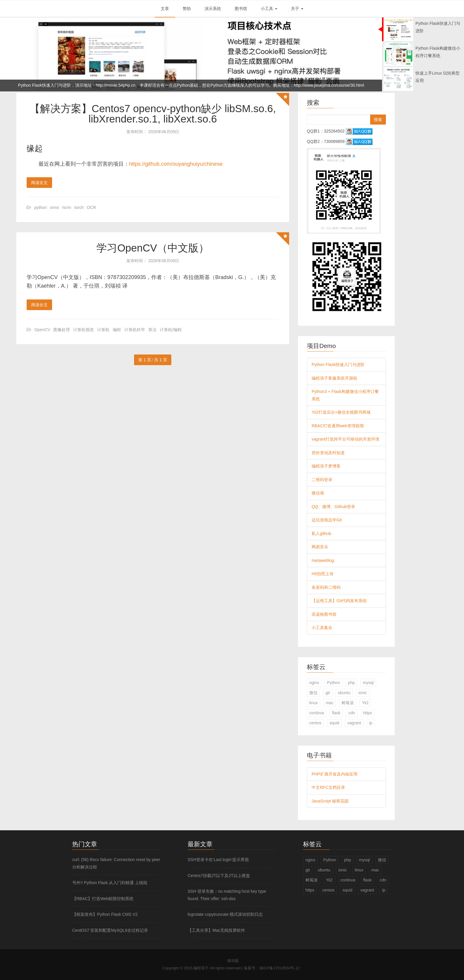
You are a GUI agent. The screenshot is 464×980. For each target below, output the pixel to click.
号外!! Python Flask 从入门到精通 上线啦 (110, 883)
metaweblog (323, 560)
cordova (317, 713)
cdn (352, 713)
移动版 (233, 961)
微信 (313, 693)
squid (334, 723)
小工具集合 (322, 628)
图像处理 (62, 330)
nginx (314, 683)
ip (371, 723)
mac (330, 703)
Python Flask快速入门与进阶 (338, 365)
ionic (363, 693)
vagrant (354, 723)
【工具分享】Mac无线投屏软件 (216, 930)
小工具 (269, 9)
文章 (165, 9)
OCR (91, 207)
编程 (117, 330)
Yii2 (365, 703)
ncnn (67, 207)
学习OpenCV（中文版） (153, 248)
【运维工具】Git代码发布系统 (339, 601)
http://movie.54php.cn (116, 85)
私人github (321, 533)
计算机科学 (135, 330)
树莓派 (348, 703)
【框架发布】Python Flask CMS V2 (105, 914)
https (368, 713)
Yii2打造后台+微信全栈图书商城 (341, 412)
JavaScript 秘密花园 (330, 801)
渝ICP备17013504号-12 (279, 968)
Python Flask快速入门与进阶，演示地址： (57, 85)
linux (314, 703)
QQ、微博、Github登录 (333, 507)
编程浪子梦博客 (326, 466)
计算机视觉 (83, 330)
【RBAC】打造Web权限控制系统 (103, 899)
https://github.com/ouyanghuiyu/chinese (176, 164)
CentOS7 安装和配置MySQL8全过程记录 (110, 930)
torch (79, 207)
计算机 (103, 330)
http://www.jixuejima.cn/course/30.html (329, 85)
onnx (54, 207)
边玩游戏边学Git (327, 520)
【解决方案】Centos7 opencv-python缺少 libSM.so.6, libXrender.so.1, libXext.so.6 (153, 114)
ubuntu (344, 693)
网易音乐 (320, 547)
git (328, 693)
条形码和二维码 (326, 587)
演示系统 (213, 9)
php (351, 683)
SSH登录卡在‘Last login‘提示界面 (218, 860)
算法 (152, 330)
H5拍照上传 (323, 574)
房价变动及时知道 (328, 453)
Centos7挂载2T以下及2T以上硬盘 (219, 876)
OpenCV (42, 330)
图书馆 (241, 9)
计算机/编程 (171, 330)
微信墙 (318, 493)
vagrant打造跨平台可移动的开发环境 (345, 439)
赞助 (187, 9)
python (41, 207)
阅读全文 (39, 183)
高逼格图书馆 (324, 614)
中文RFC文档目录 (328, 787)
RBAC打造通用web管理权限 (338, 426)
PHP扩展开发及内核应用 (335, 774)
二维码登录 (322, 480)
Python (333, 683)
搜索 (378, 120)
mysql (368, 683)
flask (336, 713)
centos (315, 723)
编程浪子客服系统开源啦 (334, 378)
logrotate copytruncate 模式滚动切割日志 (225, 914)
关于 (297, 9)
